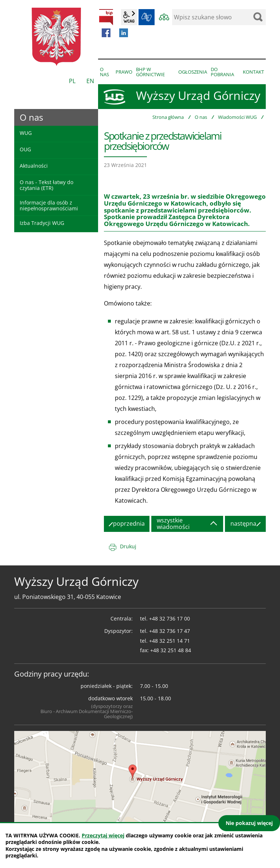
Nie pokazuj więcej (249, 823)
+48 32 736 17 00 (170, 618)
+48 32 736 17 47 (170, 631)
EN (90, 81)
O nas (201, 117)
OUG (25, 149)
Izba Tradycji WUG (42, 223)
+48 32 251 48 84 (171, 650)
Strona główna (168, 117)
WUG (26, 133)
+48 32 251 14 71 (170, 641)
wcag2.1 (129, 17)
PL (72, 81)
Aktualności (34, 166)
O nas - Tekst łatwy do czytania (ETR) (46, 185)
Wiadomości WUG (237, 117)
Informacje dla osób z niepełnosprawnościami (49, 205)
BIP (106, 17)
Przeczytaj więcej (103, 835)
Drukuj (128, 546)
